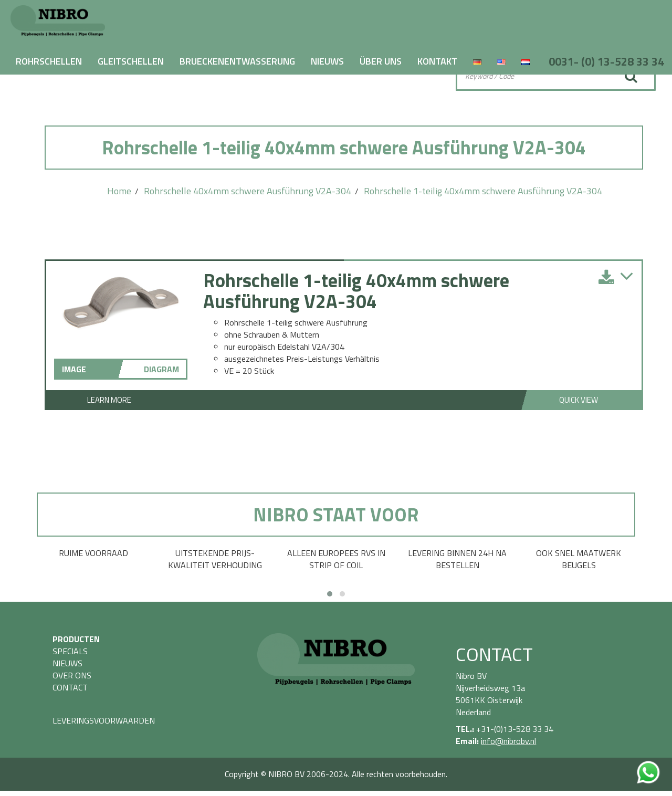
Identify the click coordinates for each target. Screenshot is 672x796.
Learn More (109, 400)
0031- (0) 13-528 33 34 (606, 61)
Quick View (579, 400)
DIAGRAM (161, 369)
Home (119, 191)
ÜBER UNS (381, 61)
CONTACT (70, 687)
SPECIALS (70, 651)
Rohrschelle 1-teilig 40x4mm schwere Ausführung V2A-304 (483, 191)
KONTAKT (437, 61)
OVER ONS (72, 675)
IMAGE (74, 369)
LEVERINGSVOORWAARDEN (104, 720)
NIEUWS (327, 61)
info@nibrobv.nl (508, 741)
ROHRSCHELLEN (49, 61)
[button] (330, 594)
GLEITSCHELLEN (131, 61)
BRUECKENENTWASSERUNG (237, 61)
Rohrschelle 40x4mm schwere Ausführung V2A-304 (248, 191)
